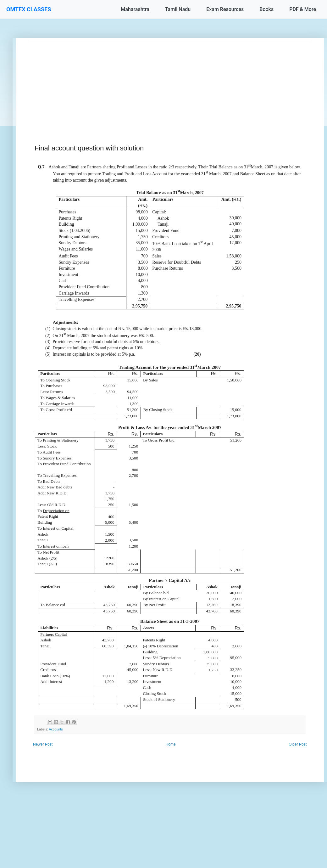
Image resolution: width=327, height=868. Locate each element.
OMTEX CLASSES (29, 9)
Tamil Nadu (178, 9)
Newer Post (43, 744)
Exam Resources (225, 9)
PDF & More (303, 9)
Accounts (56, 729)
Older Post (298, 744)
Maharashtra (135, 9)
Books (266, 9)
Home (171, 744)
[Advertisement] (170, 85)
